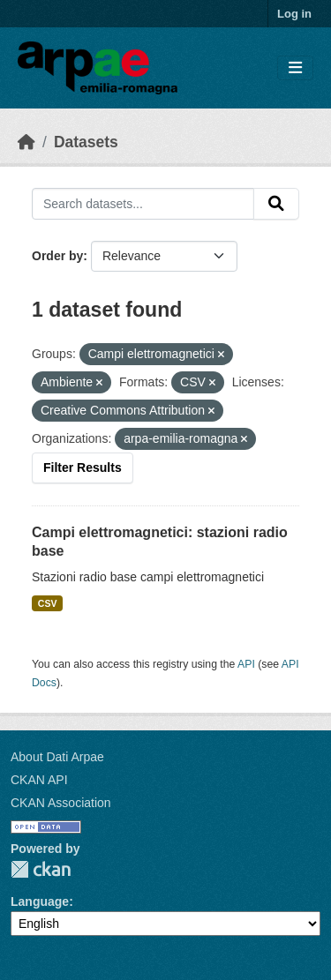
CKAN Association (61, 803)
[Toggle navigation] (295, 68)
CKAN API (39, 780)
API (246, 664)
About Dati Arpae (57, 757)
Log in (294, 14)
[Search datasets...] (143, 204)
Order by (57, 256)
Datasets (86, 142)
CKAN (41, 869)
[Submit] (276, 204)
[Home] (26, 142)
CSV (48, 603)
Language (40, 901)
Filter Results (83, 468)
